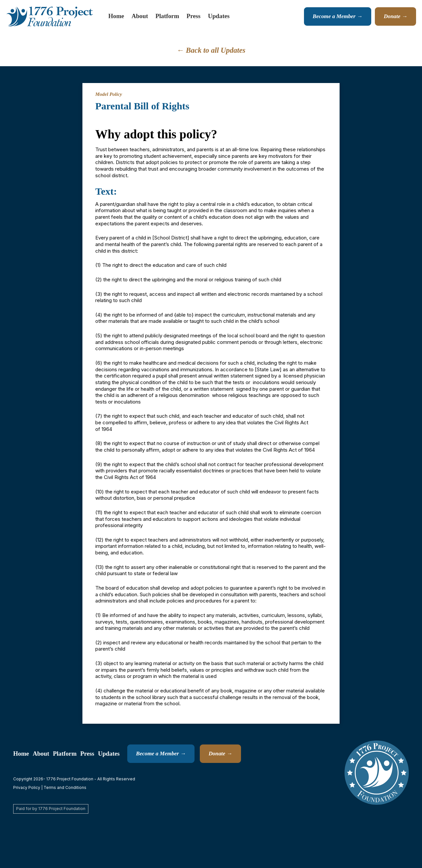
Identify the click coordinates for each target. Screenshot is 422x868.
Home (116, 16)
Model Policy (109, 94)
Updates (219, 16)
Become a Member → (337, 16)
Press (194, 16)
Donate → (396, 16)
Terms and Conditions (65, 787)
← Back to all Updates (211, 50)
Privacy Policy (27, 787)
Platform (167, 16)
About (140, 16)
